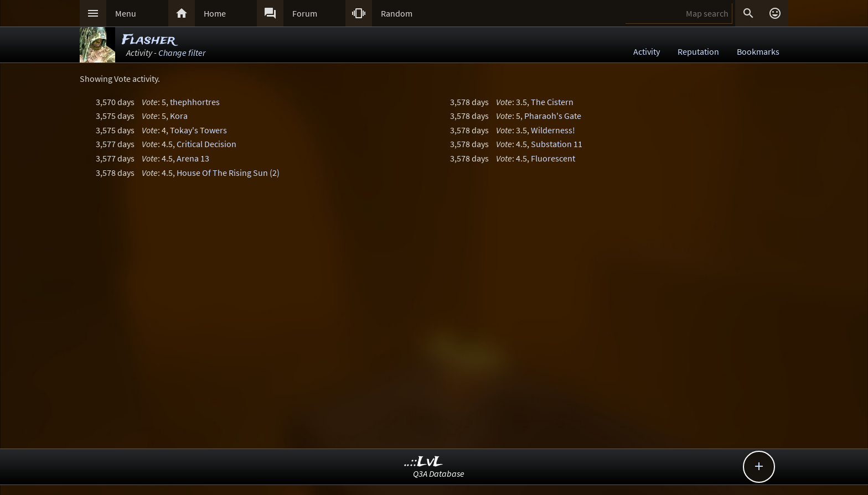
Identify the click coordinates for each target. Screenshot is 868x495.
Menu (126, 13)
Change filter (182, 53)
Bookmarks (758, 51)
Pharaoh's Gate (553, 116)
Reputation (698, 51)
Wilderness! (553, 130)
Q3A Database (439, 473)
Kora (179, 116)
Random (397, 13)
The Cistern (552, 102)
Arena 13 (193, 158)
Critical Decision (206, 144)
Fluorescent (553, 158)
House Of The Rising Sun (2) (228, 173)
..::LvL (424, 462)
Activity (647, 51)
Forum (305, 13)
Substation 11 (557, 144)
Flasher (148, 40)
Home (215, 13)
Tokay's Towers (198, 130)
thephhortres (195, 102)
